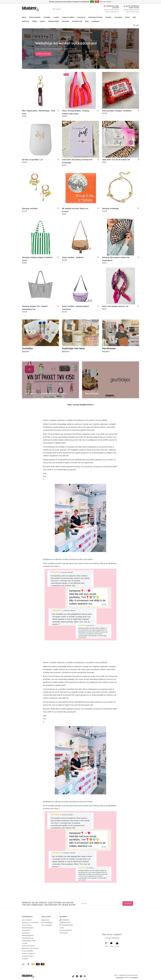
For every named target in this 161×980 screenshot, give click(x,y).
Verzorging (118, 17)
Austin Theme (120, 977)
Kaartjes (108, 17)
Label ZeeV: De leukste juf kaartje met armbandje (77, 161)
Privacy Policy (27, 925)
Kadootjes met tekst (95, 17)
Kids (134, 17)
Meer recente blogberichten (80, 405)
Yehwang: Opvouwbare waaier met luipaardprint (116, 259)
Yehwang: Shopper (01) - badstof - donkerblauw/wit (35, 308)
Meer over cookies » (106, 2)
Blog (87, 21)
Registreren (45, 920)
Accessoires (81, 17)
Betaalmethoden (28, 928)
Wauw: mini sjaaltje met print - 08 (115, 306)
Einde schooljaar (35, 17)
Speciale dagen (54, 21)
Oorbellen (47, 17)
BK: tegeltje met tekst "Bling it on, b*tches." (75, 210)
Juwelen (56, 17)
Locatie (24, 943)
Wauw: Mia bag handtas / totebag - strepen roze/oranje (76, 112)
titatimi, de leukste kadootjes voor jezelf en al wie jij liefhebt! (30, 948)
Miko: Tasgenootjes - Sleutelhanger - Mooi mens (39, 112)
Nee (97, 2)
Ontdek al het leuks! (43, 54)
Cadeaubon (95, 21)
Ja (92, 2)
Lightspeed (134, 977)
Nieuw (24, 17)
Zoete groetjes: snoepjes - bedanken (117, 111)
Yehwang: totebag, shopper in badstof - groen (38, 259)
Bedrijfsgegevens (28, 935)
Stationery (26, 21)
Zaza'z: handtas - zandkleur (73, 257)
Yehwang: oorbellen (30, 208)
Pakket (34, 21)
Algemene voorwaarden (30, 923)
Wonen (127, 17)
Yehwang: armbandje (110, 208)
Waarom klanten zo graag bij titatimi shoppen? (29, 956)
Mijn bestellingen (47, 923)
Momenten (66, 21)
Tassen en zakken (68, 17)
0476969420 (64, 920)
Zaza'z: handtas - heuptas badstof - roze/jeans (76, 308)
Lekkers (43, 21)
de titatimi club (77, 21)
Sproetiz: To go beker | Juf (32, 160)
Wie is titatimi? (27, 920)
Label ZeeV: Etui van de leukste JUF (116, 160)
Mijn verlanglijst (47, 925)
